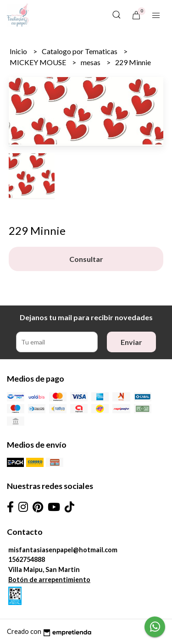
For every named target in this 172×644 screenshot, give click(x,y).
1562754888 (27, 559)
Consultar (86, 259)
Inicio (19, 51)
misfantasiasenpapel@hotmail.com (63, 550)
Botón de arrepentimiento (49, 580)
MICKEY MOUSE (39, 62)
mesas (91, 62)
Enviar (131, 342)
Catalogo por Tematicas (80, 51)
